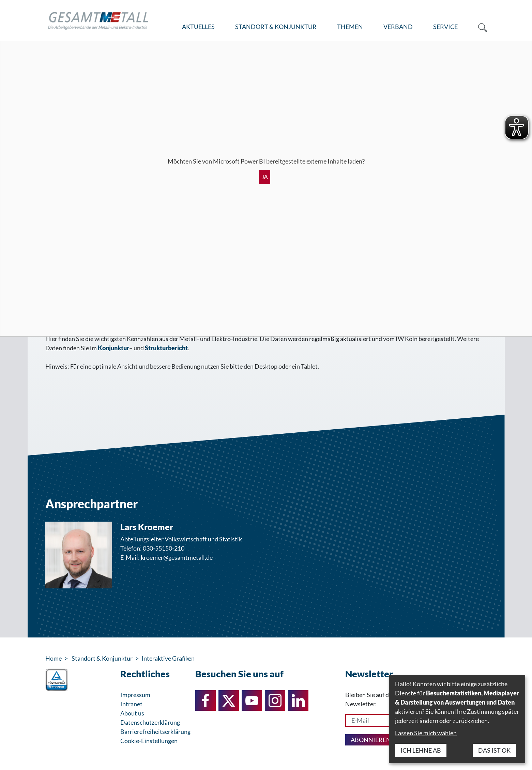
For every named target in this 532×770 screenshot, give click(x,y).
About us (132, 713)
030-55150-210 (164, 548)
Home (54, 658)
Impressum (135, 695)
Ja (265, 177)
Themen (350, 27)
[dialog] (457, 719)
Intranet (131, 704)
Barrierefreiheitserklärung (155, 731)
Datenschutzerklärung (150, 722)
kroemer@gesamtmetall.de (177, 557)
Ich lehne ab (421, 750)
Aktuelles (198, 27)
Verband (398, 27)
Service (445, 27)
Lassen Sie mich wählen (426, 733)
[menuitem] (198, 27)
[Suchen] (477, 27)
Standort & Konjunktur (276, 27)
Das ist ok (494, 750)
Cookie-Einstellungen (149, 741)
